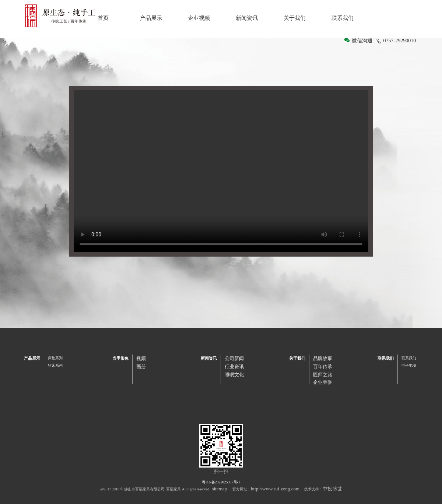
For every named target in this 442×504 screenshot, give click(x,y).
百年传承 (323, 366)
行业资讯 (234, 366)
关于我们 (295, 18)
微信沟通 (362, 41)
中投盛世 (332, 489)
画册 (141, 366)
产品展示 (151, 18)
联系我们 (343, 18)
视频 (141, 358)
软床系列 (55, 365)
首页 (103, 18)
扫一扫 (221, 471)
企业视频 (199, 18)
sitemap (220, 489)
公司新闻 (234, 358)
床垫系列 (55, 358)
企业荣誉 (323, 382)
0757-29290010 (396, 41)
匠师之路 (323, 375)
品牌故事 (323, 358)
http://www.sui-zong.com (275, 489)
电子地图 (409, 365)
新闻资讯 (247, 18)
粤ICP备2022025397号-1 (221, 482)
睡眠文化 (234, 375)
